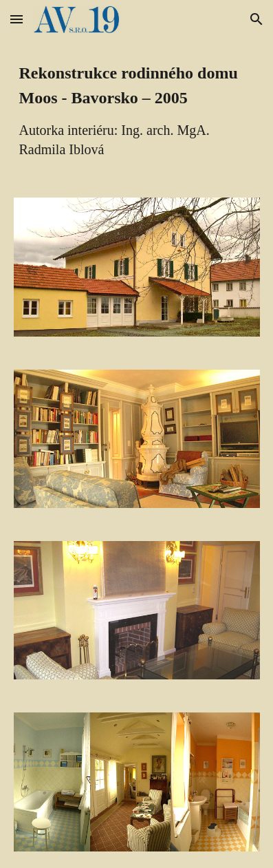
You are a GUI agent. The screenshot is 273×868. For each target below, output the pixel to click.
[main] (137, 110)
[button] (17, 19)
